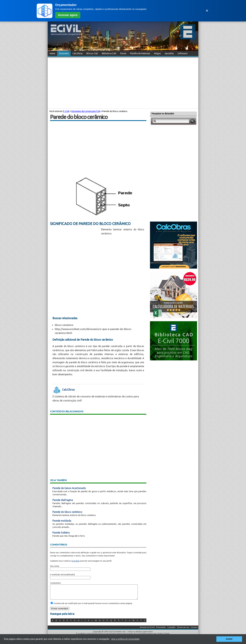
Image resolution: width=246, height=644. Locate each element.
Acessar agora (68, 15)
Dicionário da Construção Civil (86, 111)
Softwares (183, 53)
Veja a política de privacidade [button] (125, 639)
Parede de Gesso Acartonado (69, 488)
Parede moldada (62, 521)
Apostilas (169, 53)
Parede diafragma (63, 500)
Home (52, 53)
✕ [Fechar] (207, 11)
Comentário (55, 583)
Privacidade (161, 630)
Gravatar (75, 561)
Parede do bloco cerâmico (67, 512)
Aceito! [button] (229, 639)
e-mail (53, 574)
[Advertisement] (123, 82)
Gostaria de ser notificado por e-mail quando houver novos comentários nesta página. (93, 606)
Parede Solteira (61, 533)
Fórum (123, 53)
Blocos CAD (92, 53)
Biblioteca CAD (109, 53)
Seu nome (55, 566)
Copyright (171, 630)
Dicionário (64, 53)
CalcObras (78, 53)
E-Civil (66, 111)
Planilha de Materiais (140, 53)
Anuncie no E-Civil (147, 630)
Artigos (157, 53)
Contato (194, 630)
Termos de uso (183, 630)
